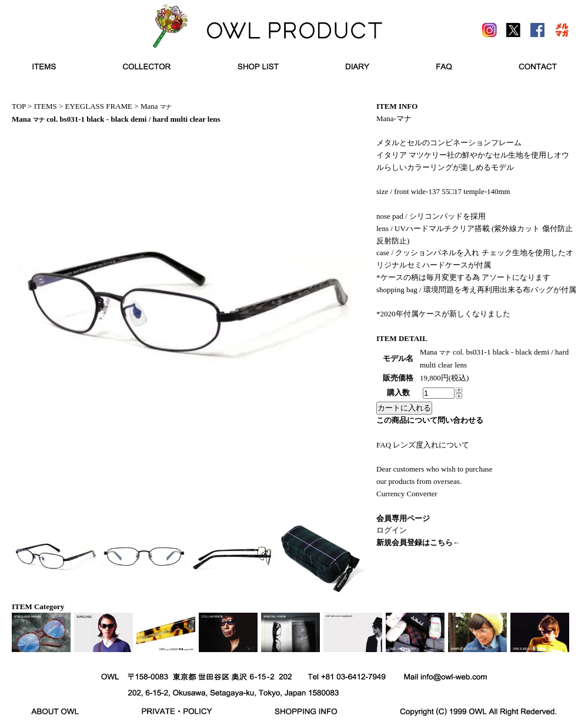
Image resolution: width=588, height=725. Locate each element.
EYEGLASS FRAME (99, 106)
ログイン (392, 530)
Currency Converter (407, 494)
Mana (156, 106)
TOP (19, 106)
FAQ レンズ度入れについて (423, 445)
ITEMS (46, 106)
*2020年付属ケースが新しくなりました (443, 314)
